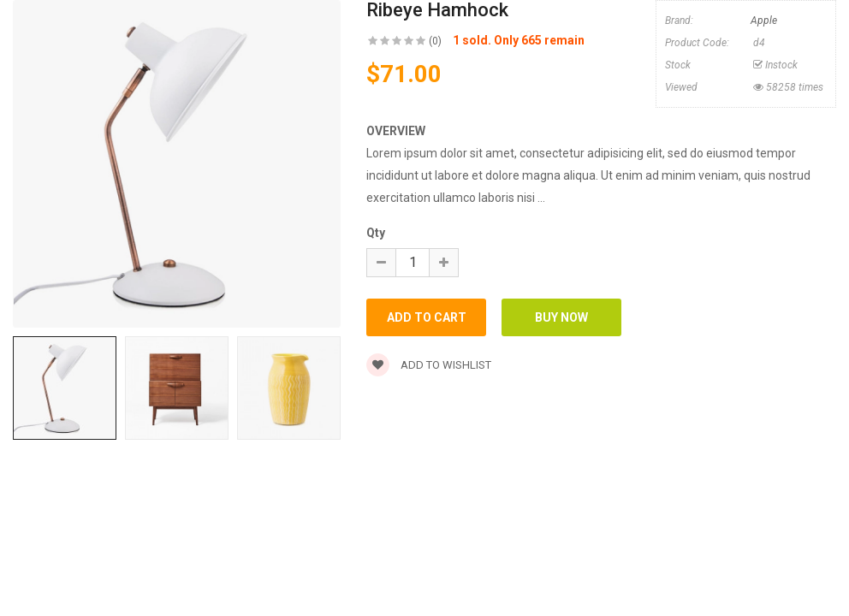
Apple (764, 21)
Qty (376, 233)
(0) (435, 41)
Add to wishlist (429, 365)
